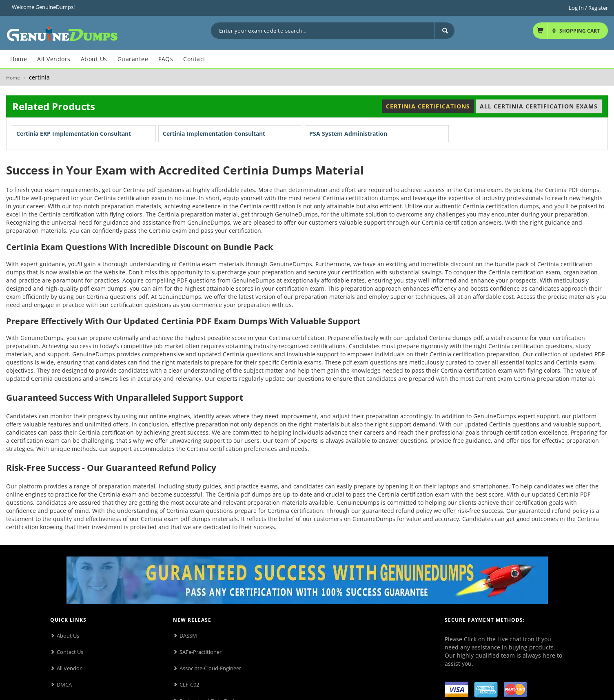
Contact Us (70, 652)
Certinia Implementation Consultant (214, 134)
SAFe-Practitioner (201, 652)
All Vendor (69, 668)
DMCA (64, 685)
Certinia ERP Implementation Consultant (74, 134)
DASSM (188, 636)
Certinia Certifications (428, 106)
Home (13, 78)
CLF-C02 (189, 685)
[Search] (444, 31)
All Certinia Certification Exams (539, 106)
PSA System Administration (348, 134)
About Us (68, 636)
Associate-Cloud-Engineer (210, 668)
